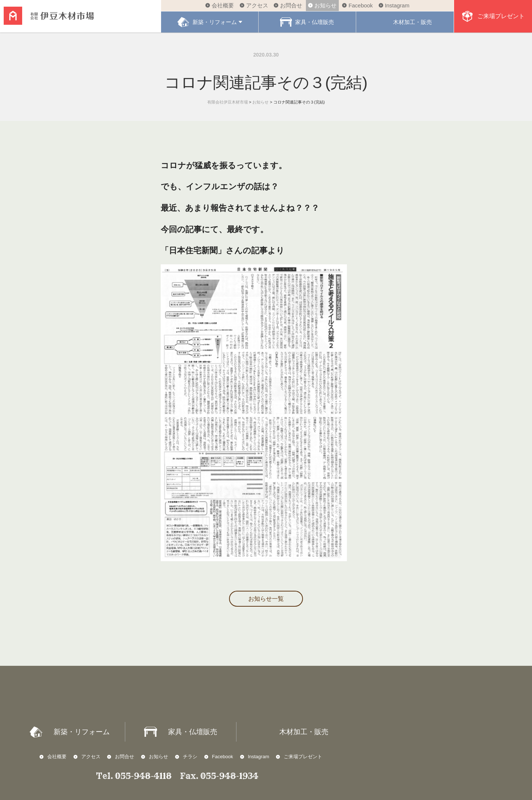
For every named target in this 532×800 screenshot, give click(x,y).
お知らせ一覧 (266, 599)
